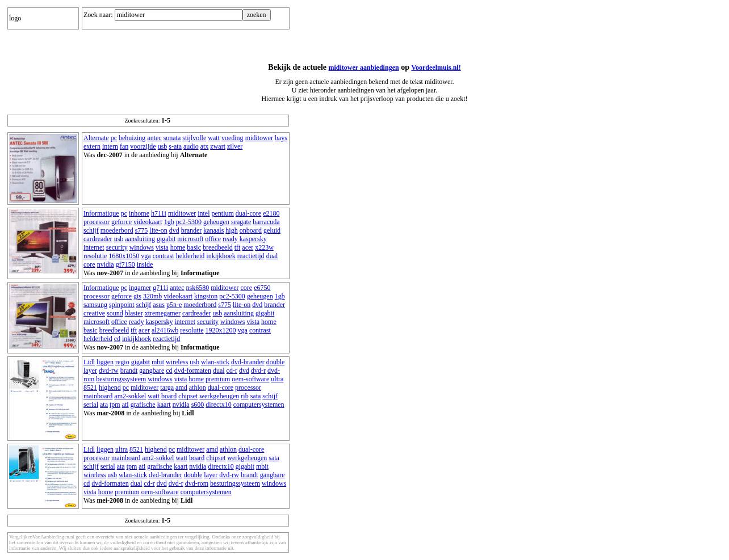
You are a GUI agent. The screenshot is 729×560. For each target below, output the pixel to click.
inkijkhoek (221, 256)
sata (256, 396)
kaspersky (253, 239)
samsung (95, 305)
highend (110, 388)
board (169, 396)
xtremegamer (163, 313)
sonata (172, 138)
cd (117, 339)
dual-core (248, 213)
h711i (159, 213)
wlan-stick (215, 362)
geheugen (216, 222)
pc (114, 138)
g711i (160, 288)
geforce (122, 222)
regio (122, 362)
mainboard (98, 396)
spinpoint (122, 305)
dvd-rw (109, 370)
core (89, 264)
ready (230, 239)
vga (146, 256)
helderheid (190, 256)
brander (192, 230)
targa (167, 388)
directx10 (218, 405)
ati (125, 405)
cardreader (98, 239)
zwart (218, 146)
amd (181, 388)
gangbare (152, 370)
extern (92, 146)
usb (163, 146)
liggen (105, 362)
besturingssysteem (121, 379)
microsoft (190, 239)
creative (94, 313)
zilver (235, 146)
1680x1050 (124, 256)
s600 (198, 405)
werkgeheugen (219, 396)
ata (104, 405)
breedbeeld (218, 247)
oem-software (250, 379)
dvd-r (258, 370)
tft (238, 247)
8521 (90, 388)
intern (110, 146)
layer (90, 370)
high (231, 230)
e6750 (262, 288)
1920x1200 (221, 330)
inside (145, 264)
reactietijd (251, 256)
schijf (91, 230)
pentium (223, 213)
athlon (198, 388)
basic (194, 247)
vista (162, 247)
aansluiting (140, 239)
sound (115, 313)
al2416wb (165, 330)
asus (159, 305)
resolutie (95, 256)
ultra (277, 379)
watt (214, 138)
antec (154, 138)
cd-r (232, 370)
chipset (188, 396)
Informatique (101, 213)
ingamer (140, 288)
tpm (115, 405)
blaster (134, 313)
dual (272, 256)
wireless (177, 362)
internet (94, 247)
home (178, 247)
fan (124, 146)
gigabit (166, 239)
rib (244, 396)
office (213, 239)
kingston (206, 296)
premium (218, 379)
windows (142, 247)
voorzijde (143, 146)
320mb (152, 296)
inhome (139, 213)
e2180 (271, 213)
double (276, 362)
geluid (272, 230)
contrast (164, 256)
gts (137, 296)
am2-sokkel (130, 396)
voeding (232, 138)
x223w (264, 247)
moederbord (117, 230)
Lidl (89, 362)
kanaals (213, 230)
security (117, 247)
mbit (158, 362)
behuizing (132, 138)
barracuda (266, 222)
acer (248, 247)
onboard (251, 230)
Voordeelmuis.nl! (436, 68)
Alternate (96, 138)
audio (191, 146)
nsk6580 (198, 288)
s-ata (175, 146)
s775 (142, 230)
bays (281, 138)
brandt (129, 370)
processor (97, 222)
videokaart (148, 222)
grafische (143, 405)
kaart (164, 405)
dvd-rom (197, 483)
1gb (169, 222)
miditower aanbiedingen (364, 68)
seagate (241, 222)
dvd (174, 230)
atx (205, 146)
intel (204, 213)
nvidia (106, 264)
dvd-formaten (193, 370)
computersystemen (259, 405)
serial (91, 405)
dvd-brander (248, 362)
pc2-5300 (189, 222)
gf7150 (125, 264)
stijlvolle (194, 138)
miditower (259, 138)
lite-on (158, 230)
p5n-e (174, 305)
